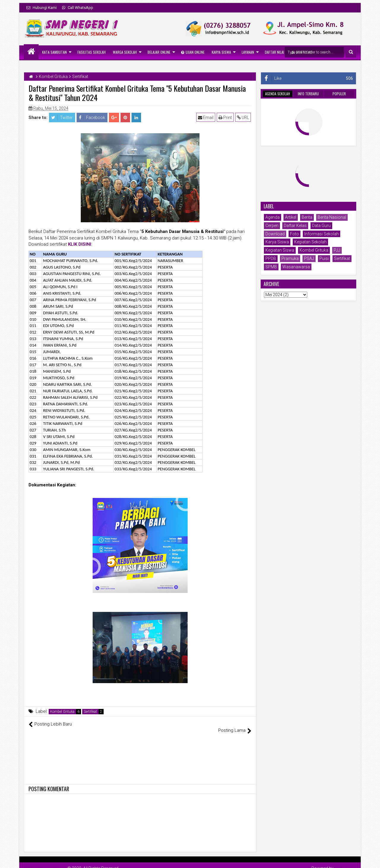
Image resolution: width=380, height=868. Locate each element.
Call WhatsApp (78, 8)
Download (275, 234)
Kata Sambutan (54, 52)
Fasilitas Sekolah (92, 52)
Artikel (291, 217)
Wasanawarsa (296, 267)
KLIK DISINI (80, 244)
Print (226, 118)
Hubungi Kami (42, 8)
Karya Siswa (221, 52)
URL (244, 118)
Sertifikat (90, 712)
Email (206, 118)
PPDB (271, 258)
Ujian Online (193, 52)
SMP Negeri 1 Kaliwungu (46, 862)
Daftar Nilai (274, 52)
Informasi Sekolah (322, 234)
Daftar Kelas (295, 226)
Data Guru (321, 226)
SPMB (271, 267)
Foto (294, 234)
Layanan (248, 52)
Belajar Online (159, 52)
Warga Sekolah (125, 52)
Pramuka (290, 258)
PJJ (337, 250)
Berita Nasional (332, 217)
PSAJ (309, 258)
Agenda (273, 217)
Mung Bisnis (345, 862)
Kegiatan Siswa (280, 250)
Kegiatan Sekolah (310, 242)
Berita (307, 217)
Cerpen (272, 226)
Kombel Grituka (62, 712)
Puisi (324, 258)
